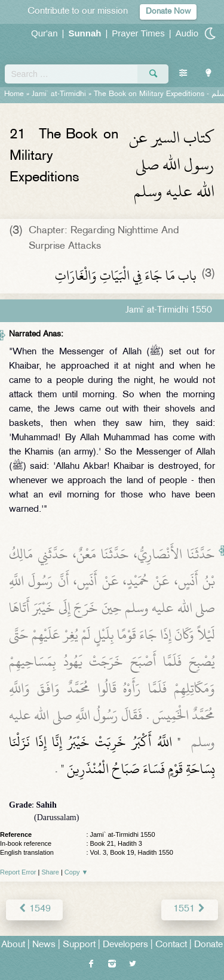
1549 (34, 909)
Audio (187, 33)
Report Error (18, 872)
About (13, 945)
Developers (125, 945)
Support (79, 945)
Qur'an (45, 33)
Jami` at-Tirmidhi (59, 94)
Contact (171, 945)
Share (50, 872)
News (44, 945)
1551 (190, 909)
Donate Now (168, 12)
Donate (208, 945)
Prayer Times (138, 33)
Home (14, 94)
